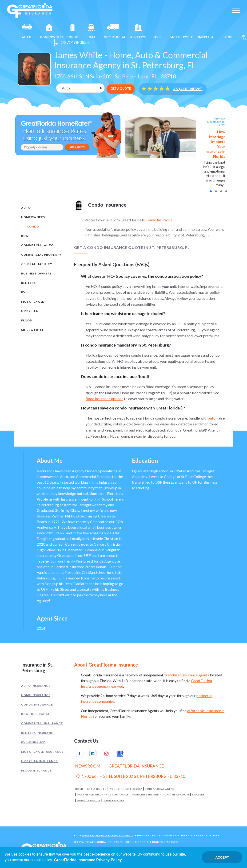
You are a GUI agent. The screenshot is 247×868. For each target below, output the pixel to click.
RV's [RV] (158, 31)
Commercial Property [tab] (41, 255)
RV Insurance (33, 742)
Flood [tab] (27, 320)
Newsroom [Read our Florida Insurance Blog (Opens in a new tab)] (88, 766)
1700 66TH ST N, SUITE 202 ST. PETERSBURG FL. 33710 (130, 777)
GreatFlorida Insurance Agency (108, 835)
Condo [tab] (33, 226)
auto (212, 418)
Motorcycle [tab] (33, 302)
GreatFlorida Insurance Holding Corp (115, 842)
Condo (72, 31)
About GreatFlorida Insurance (106, 665)
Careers (198, 795)
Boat (91, 31)
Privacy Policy (89, 800)
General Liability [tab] (37, 264)
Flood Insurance (36, 770)
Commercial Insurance (42, 723)
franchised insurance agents (187, 675)
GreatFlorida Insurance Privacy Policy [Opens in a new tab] (88, 860)
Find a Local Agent (160, 789)
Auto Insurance (36, 686)
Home (79, 789)
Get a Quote (97, 789)
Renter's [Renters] (138, 31)
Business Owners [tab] (36, 273)
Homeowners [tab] (33, 217)
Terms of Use (114, 800)
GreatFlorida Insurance (136, 766)
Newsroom (181, 795)
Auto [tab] (26, 208)
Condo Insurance (159, 220)
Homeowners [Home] (51, 31)
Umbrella (205, 31)
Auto (27, 31)
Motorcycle (182, 31)
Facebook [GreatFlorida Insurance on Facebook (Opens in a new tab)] (80, 754)
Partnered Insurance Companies (103, 795)
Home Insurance (36, 695)
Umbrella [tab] (30, 311)
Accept (222, 857)
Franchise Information (150, 795)
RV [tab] (23, 292)
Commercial (115, 31)
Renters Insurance (38, 733)
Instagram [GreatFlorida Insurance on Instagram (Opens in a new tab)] (106, 754)
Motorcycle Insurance (42, 752)
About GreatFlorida (126, 789)
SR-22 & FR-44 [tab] (32, 330)
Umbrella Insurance (39, 761)
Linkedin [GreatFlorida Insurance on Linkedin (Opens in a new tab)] (93, 754)
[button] (211, 191)
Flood (227, 31)
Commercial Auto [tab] (37, 245)
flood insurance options (104, 399)
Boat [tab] (26, 236)
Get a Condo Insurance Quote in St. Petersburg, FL (132, 247)
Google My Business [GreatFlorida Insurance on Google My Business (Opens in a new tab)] (120, 754)
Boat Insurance (36, 714)
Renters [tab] (28, 283)
